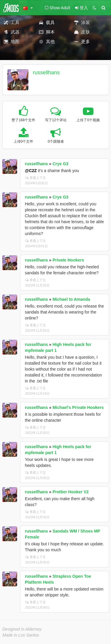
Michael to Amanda (71, 299)
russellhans (46, 73)
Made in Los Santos (21, 635)
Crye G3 (60, 164)
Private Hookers (68, 260)
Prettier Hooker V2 (70, 492)
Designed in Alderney (22, 629)
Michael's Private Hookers (78, 407)
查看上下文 (36, 178)
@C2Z (31, 171)
